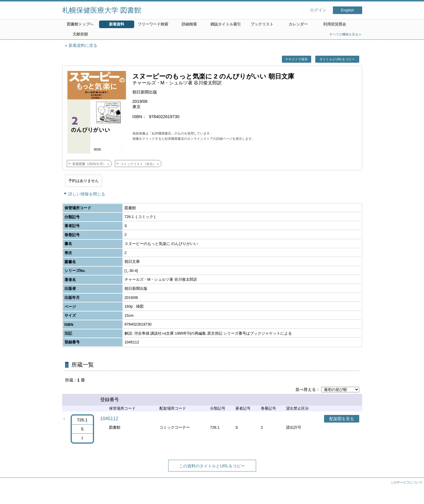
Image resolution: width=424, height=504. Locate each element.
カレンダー (298, 24)
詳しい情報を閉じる (87, 194)
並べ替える (306, 389)
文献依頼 (80, 34)
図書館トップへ (80, 24)
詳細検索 (189, 24)
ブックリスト (262, 24)
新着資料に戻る (83, 45)
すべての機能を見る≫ (345, 34)
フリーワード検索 (153, 24)
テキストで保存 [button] (296, 59)
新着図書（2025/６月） (89, 164)
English (347, 10)
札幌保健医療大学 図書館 (102, 10)
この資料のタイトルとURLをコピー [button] (212, 466)
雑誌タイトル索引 (226, 24)
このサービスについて (406, 482)
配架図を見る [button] (342, 419)
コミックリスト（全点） (138, 164)
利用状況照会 (335, 24)
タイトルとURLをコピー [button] (337, 59)
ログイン (318, 10)
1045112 (109, 419)
